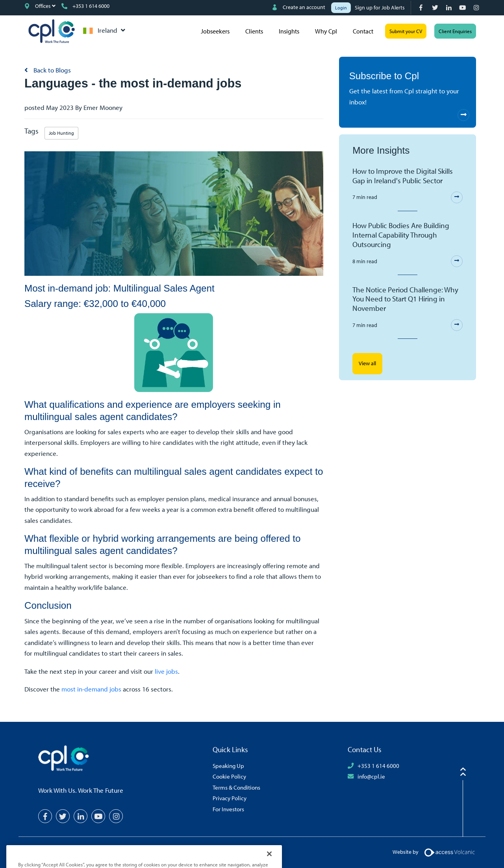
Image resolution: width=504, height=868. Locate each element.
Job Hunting (61, 133)
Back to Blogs (51, 70)
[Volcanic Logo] (449, 852)
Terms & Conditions (236, 787)
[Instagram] (477, 8)
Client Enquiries (455, 31)
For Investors (228, 809)
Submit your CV (406, 31)
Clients (254, 31)
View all (367, 363)
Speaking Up (228, 766)
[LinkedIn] (449, 8)
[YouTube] (463, 8)
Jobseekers (215, 31)
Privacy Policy (230, 798)
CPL (52, 31)
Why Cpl (326, 31)
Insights (289, 31)
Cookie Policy (229, 776)
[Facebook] (422, 8)
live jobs (166, 671)
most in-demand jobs (91, 689)
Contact (363, 31)
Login (341, 8)
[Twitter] (436, 8)
